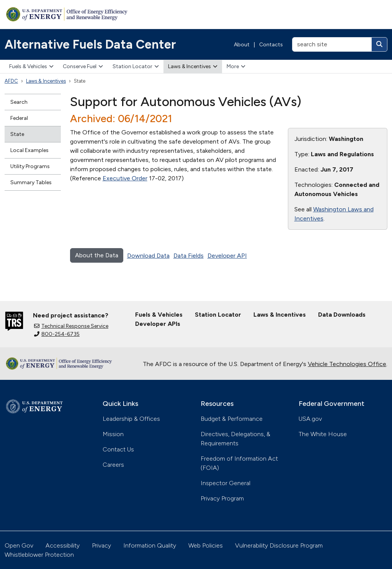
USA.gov (310, 419)
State (17, 134)
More (236, 66)
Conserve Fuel (83, 66)
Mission (113, 434)
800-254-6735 (57, 334)
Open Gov (19, 545)
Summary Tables (31, 182)
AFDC (11, 81)
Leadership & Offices (131, 419)
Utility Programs (30, 166)
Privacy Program (222, 498)
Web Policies (206, 545)
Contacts (271, 45)
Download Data (148, 256)
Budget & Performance (232, 419)
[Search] (379, 44)
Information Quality (150, 545)
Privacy (101, 545)
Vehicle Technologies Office (347, 364)
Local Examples (29, 150)
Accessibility (63, 545)
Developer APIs (158, 324)
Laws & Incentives (193, 66)
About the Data (97, 255)
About (242, 45)
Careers (113, 465)
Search (19, 102)
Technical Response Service (71, 326)
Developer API (227, 256)
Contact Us (118, 449)
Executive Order (125, 178)
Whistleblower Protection (39, 555)
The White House (323, 434)
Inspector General (225, 483)
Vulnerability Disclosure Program (279, 545)
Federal (19, 118)
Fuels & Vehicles (31, 66)
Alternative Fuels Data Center (90, 44)
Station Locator (136, 66)
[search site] (332, 44)
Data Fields (189, 256)
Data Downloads (342, 315)
